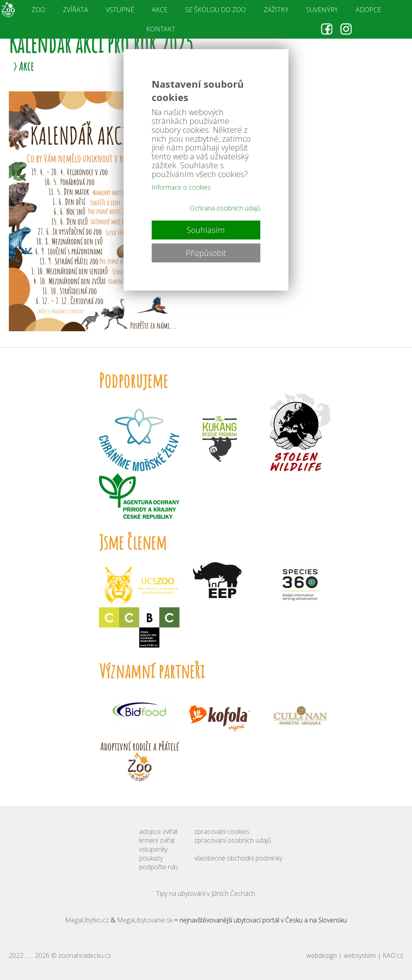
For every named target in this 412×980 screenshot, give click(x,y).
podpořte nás (159, 867)
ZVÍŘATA (75, 10)
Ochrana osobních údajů (225, 208)
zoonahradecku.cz (85, 955)
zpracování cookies (222, 831)
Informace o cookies (181, 187)
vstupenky (153, 849)
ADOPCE (368, 10)
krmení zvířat (157, 840)
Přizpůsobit (206, 253)
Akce (26, 66)
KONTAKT (161, 29)
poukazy (151, 858)
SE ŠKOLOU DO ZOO (215, 10)
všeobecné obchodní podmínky (238, 858)
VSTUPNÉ (120, 10)
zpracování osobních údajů (233, 840)
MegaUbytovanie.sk (145, 920)
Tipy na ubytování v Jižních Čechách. (206, 893)
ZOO (38, 10)
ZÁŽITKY (276, 10)
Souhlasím (206, 230)
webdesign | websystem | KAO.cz (355, 955)
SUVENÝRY (322, 10)
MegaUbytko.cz (87, 920)
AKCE (160, 10)
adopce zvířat (159, 831)
